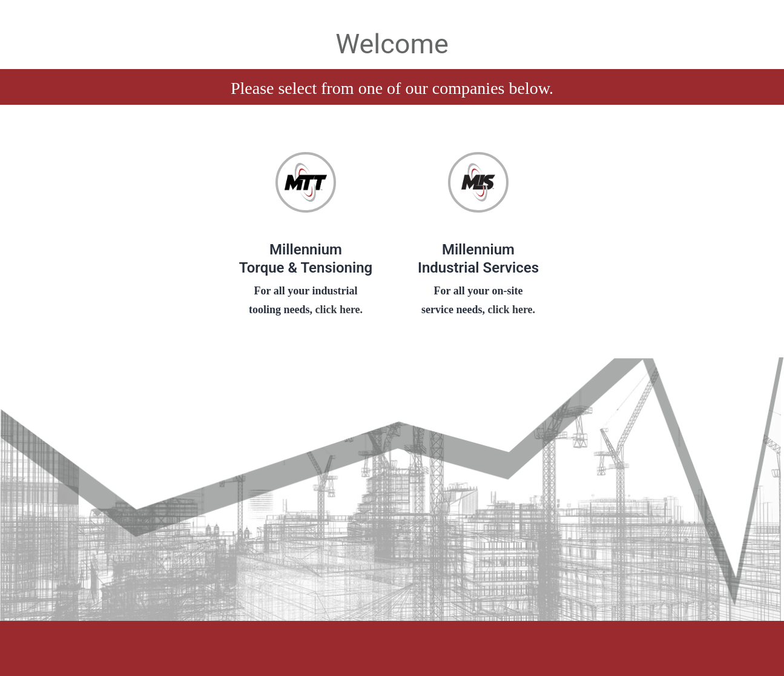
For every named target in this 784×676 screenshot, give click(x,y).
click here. (338, 310)
